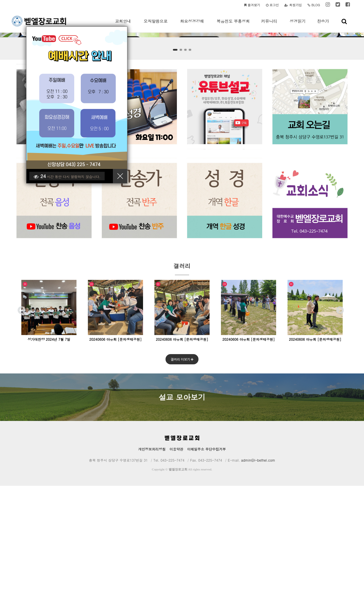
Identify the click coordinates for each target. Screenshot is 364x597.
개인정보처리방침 (152, 560)
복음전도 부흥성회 (233, 25)
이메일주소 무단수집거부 (206, 560)
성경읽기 (298, 25)
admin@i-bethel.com (258, 571)
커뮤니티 (269, 25)
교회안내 (123, 25)
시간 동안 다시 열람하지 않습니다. (69, 178)
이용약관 (176, 560)
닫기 (122, 178)
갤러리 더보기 (182, 470)
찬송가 (323, 25)
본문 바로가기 (0, 0)
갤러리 (182, 380)
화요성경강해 (192, 25)
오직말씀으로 (156, 25)
